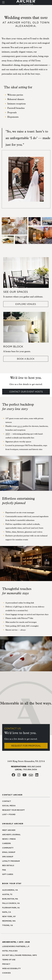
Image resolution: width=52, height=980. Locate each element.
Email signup (9, 852)
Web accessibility (11, 968)
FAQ (4, 870)
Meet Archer (9, 830)
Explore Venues (26, 304)
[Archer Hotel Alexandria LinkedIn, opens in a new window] (37, 776)
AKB (8, 434)
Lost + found (9, 814)
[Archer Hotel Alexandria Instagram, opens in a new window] (19, 776)
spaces (20, 426)
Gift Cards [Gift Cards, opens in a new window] (8, 874)
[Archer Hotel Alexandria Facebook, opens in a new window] (13, 776)
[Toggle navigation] (3, 3)
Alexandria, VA (10, 890)
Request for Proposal (26, 746)
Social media (9, 806)
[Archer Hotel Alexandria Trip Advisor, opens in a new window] (31, 776)
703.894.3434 (30, 769)
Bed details (8, 865)
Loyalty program (11, 861)
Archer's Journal (11, 835)
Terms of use (9, 960)
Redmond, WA (9, 921)
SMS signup (8, 857)
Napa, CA (7, 912)
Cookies (6, 973)
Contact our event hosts (26, 392)
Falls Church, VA (11, 903)
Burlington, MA (10, 899)
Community (8, 848)
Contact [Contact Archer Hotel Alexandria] (7, 801)
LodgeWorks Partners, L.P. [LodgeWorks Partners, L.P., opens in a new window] (16, 946)
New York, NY (9, 916)
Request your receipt (13, 810)
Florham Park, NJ (11, 908)
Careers (6, 843)
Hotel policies (10, 951)
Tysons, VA (8, 925)
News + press (9, 839)
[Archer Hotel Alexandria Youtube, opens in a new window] (24, 776)
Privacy (6, 964)
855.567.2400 (34, 766)
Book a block (26, 359)
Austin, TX (7, 894)
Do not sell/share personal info (20, 955)
